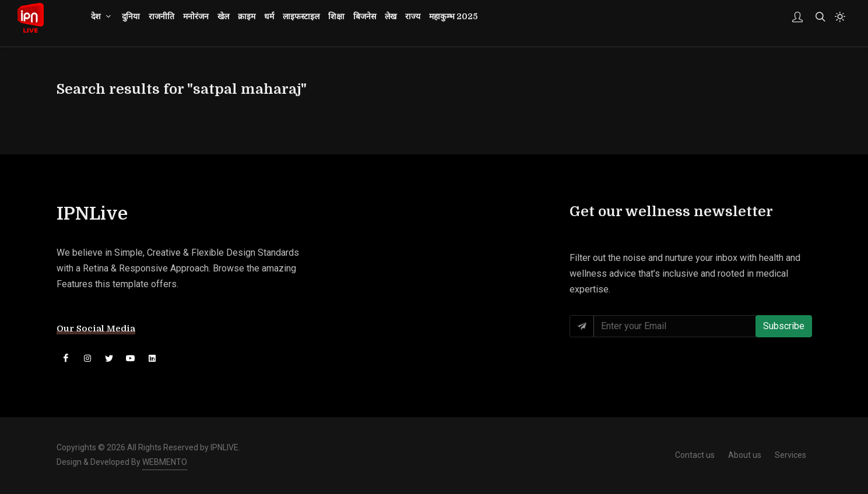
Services (790, 456)
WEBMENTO (165, 463)
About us (745, 456)
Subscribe (784, 327)
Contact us (695, 456)
